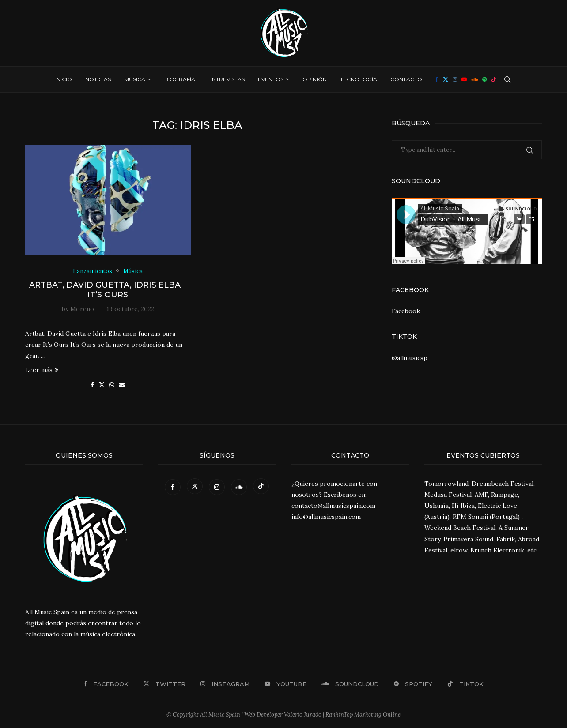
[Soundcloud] (474, 79)
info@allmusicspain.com (326, 517)
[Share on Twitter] (102, 385)
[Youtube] (464, 79)
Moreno (82, 309)
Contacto (406, 79)
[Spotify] (484, 79)
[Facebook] (437, 79)
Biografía (180, 79)
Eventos (271, 79)
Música (135, 79)
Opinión (315, 79)
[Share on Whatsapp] (112, 385)
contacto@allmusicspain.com (333, 506)
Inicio (64, 79)
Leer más (42, 370)
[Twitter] (446, 79)
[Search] (507, 79)
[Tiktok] (494, 79)
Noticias (98, 79)
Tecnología (359, 79)
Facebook (406, 311)
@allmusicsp (410, 358)
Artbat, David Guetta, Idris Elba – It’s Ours (108, 290)
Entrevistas (227, 79)
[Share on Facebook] (92, 385)
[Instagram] (455, 79)
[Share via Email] (122, 385)
